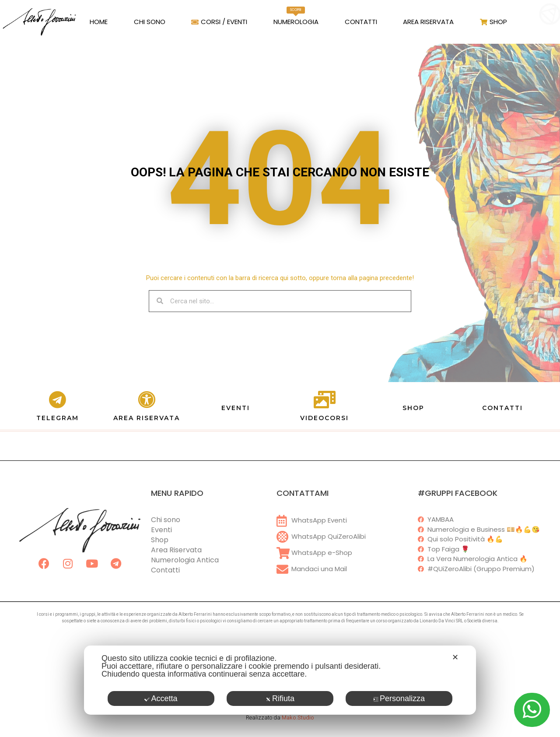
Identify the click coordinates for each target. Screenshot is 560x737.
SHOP (413, 408)
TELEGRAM (58, 418)
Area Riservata (428, 22)
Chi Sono (150, 22)
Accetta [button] (161, 698)
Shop (493, 22)
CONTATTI (502, 408)
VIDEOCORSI (324, 418)
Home (99, 22)
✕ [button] (455, 657)
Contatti (361, 22)
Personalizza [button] (399, 698)
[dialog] (280, 680)
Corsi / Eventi (219, 22)
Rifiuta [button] (280, 698)
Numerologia (296, 16)
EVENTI (236, 408)
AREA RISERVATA (147, 418)
